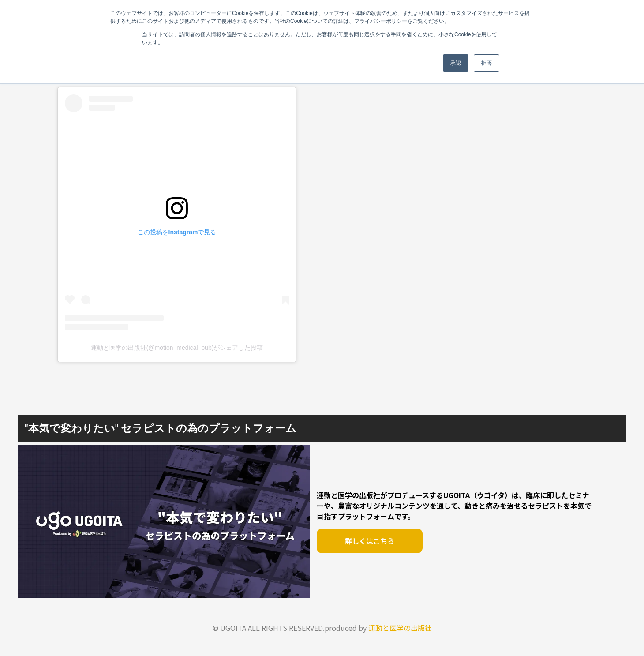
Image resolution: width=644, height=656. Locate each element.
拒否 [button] (487, 63)
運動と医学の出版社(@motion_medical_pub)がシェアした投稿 (177, 348)
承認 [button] (456, 63)
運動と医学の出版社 (400, 628)
